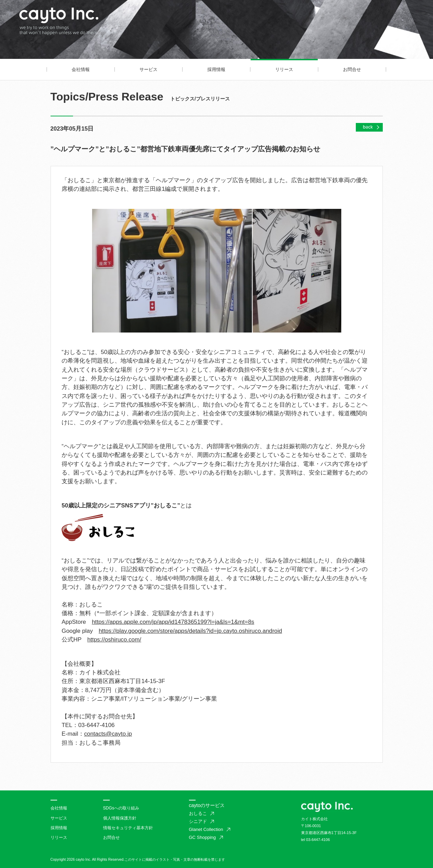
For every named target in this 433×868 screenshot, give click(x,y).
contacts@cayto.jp (108, 734)
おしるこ (198, 813)
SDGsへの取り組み (121, 808)
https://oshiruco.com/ (114, 640)
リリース (284, 69)
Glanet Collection (206, 829)
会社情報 (81, 69)
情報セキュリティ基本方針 (128, 828)
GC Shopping (202, 837)
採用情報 (216, 69)
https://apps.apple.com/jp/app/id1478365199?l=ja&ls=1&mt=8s (173, 622)
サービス (148, 69)
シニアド (198, 821)
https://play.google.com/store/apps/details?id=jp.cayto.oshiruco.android (190, 631)
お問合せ (352, 69)
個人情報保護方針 (120, 818)
